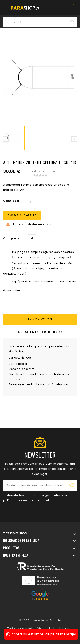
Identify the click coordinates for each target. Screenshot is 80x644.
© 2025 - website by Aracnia (40, 620)
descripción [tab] (40, 319)
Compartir (32, 239)
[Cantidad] (33, 202)
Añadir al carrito (22, 215)
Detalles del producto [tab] (40, 332)
